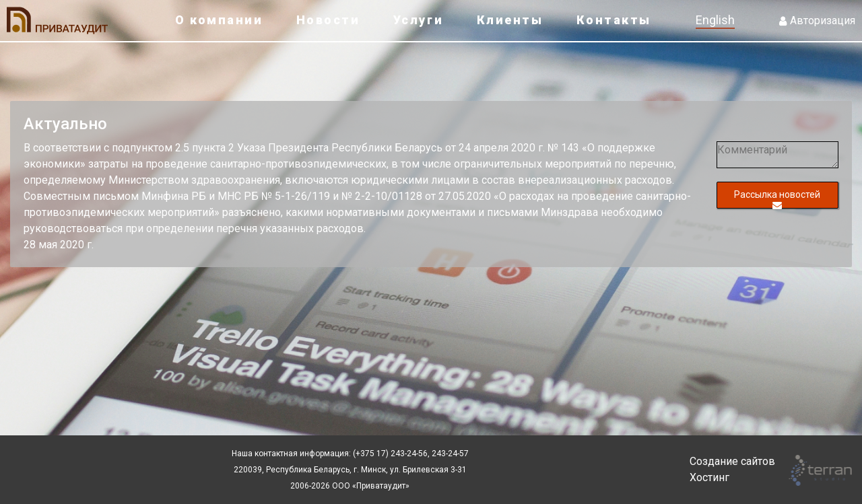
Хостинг (709, 477)
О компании (219, 20)
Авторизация (817, 21)
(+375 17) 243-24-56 (390, 454)
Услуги (418, 20)
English (715, 20)
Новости (328, 20)
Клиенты (510, 20)
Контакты (614, 20)
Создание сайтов (732, 461)
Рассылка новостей (777, 199)
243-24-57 (449, 454)
